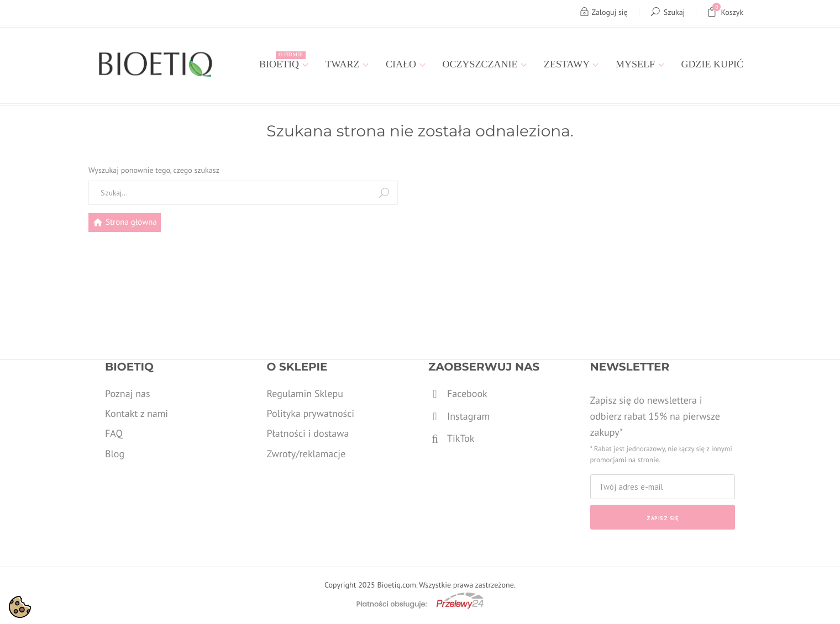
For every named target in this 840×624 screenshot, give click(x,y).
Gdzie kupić (713, 64)
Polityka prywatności (311, 413)
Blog (115, 454)
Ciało (402, 64)
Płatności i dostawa (308, 433)
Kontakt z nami (136, 413)
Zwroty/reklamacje (306, 454)
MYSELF (637, 64)
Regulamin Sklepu (305, 393)
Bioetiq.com (396, 585)
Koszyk (725, 12)
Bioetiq (282, 60)
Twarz (344, 64)
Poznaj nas (128, 393)
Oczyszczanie (482, 64)
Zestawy (568, 64)
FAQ (114, 433)
